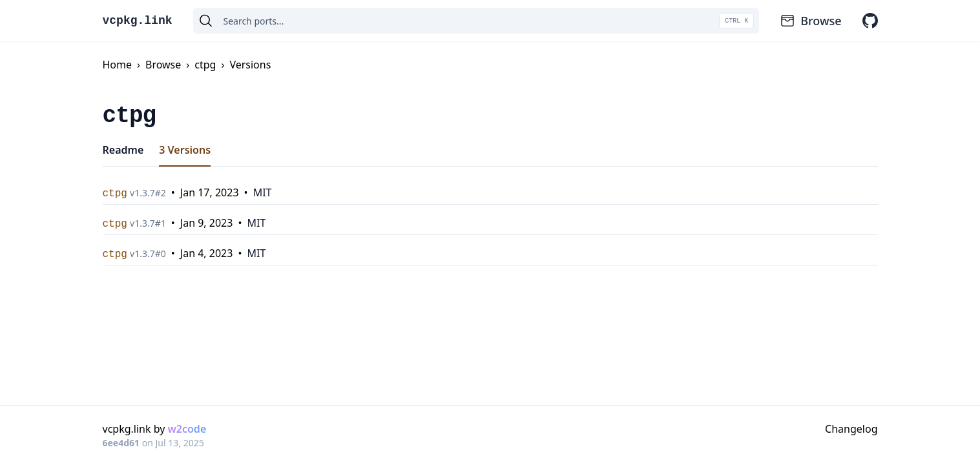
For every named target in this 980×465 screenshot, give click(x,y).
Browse (810, 21)
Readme (123, 150)
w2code (187, 429)
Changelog (851, 429)
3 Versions (185, 150)
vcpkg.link (138, 21)
